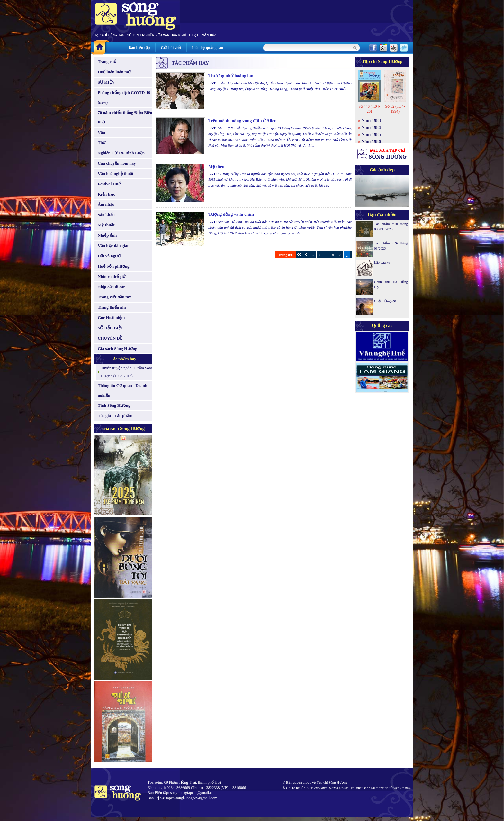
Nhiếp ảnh (107, 235)
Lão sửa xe (382, 262)
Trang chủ (107, 62)
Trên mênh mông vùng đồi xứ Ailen (243, 121)
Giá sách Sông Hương (117, 348)
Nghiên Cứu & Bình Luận (121, 153)
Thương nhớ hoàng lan (231, 76)
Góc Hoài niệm (111, 318)
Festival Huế (109, 184)
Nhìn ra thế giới (112, 276)
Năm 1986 (371, 142)
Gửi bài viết (171, 48)
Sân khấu (106, 215)
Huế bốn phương (114, 266)
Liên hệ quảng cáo (207, 48)
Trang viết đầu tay (114, 297)
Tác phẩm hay (123, 359)
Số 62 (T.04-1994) (395, 109)
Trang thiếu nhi (112, 307)
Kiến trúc (106, 194)
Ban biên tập (139, 48)
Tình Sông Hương (114, 405)
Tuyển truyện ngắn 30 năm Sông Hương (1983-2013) (127, 372)
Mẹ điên (216, 166)
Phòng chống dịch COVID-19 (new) (124, 97)
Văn (101, 132)
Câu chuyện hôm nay (117, 163)
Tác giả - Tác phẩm (115, 416)
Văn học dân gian (114, 246)
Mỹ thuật (106, 225)
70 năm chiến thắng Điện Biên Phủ (125, 117)
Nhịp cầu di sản (112, 287)
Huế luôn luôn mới (115, 72)
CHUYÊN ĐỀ (110, 338)
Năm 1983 (371, 120)
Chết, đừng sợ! (385, 301)
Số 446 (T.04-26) (369, 109)
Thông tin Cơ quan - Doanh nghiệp (122, 390)
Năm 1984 (371, 128)
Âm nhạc (106, 204)
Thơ (102, 143)
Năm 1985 (371, 135)
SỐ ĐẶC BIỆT (111, 328)
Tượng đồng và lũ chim (231, 214)
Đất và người (110, 256)
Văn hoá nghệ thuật (116, 173)
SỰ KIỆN (106, 82)
